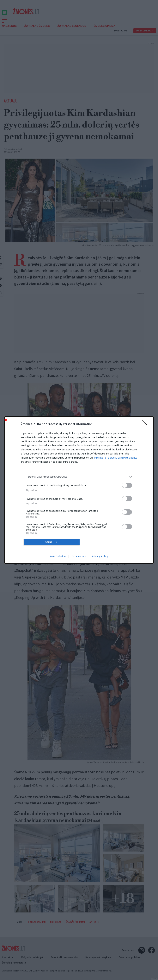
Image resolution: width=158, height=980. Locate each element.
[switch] (127, 484)
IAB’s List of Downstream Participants (116, 457)
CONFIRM (52, 542)
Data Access (79, 557)
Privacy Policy (100, 557)
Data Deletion (58, 557)
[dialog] (79, 490)
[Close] (146, 423)
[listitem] (79, 476)
